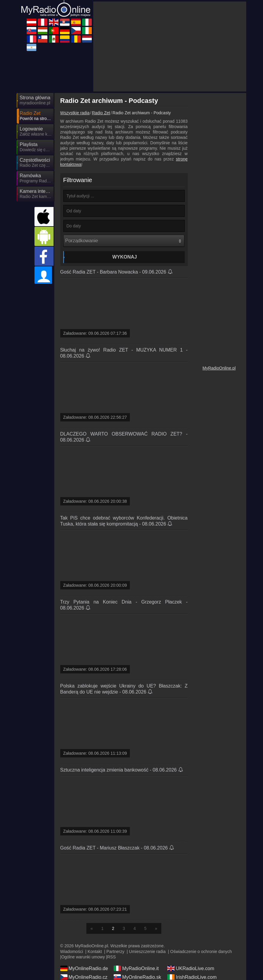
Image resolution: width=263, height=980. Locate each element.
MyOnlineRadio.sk (137, 977)
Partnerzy (115, 952)
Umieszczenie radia (147, 952)
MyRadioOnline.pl (219, 368)
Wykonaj (125, 257)
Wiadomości (72, 952)
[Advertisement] (170, 46)
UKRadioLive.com (191, 968)
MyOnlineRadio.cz (84, 977)
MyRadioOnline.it (136, 968)
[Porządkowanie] (124, 241)
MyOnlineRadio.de (84, 968)
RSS (111, 957)
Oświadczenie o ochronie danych (201, 952)
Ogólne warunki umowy (83, 957)
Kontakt (95, 952)
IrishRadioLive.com (192, 977)
